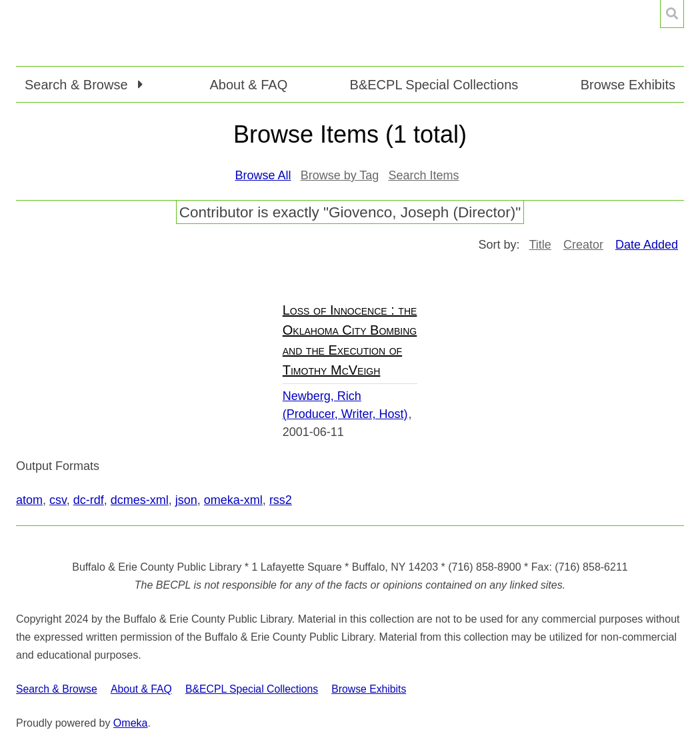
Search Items (423, 175)
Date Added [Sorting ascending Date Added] (647, 245)
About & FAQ (248, 85)
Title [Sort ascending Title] (540, 245)
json (186, 500)
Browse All (263, 175)
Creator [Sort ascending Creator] (583, 245)
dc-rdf (89, 500)
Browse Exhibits (628, 85)
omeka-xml (233, 500)
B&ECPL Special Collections (434, 85)
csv (58, 500)
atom (29, 500)
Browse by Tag (340, 175)
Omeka (131, 723)
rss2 (281, 500)
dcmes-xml (140, 500)
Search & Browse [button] (78, 85)
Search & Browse (57, 689)
